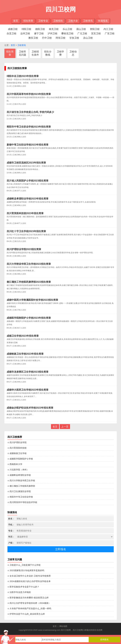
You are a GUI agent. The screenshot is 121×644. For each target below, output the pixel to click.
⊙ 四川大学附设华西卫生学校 (21, 481)
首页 (16, 21)
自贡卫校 (12, 33)
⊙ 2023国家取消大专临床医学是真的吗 (26, 570)
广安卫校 (110, 33)
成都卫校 (13, 29)
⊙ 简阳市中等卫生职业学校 (20, 497)
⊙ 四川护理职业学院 (17, 442)
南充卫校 (54, 29)
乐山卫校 (67, 29)
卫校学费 (60, 53)
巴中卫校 (47, 38)
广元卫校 (82, 33)
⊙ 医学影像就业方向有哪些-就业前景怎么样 (28, 598)
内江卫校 (108, 29)
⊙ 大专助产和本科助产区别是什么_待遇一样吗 (29, 608)
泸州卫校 (53, 33)
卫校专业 (43, 21)
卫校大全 (73, 21)
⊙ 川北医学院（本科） (18, 470)
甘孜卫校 (74, 38)
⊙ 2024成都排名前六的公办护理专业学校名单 (29, 581)
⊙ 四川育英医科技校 (17, 448)
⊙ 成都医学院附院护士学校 (20, 459)
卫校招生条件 (35, 53)
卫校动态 (73, 53)
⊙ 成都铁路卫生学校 (17, 453)
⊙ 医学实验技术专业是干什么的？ (23, 587)
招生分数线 (48, 53)
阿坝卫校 (61, 38)
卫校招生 (58, 21)
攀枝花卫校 (67, 33)
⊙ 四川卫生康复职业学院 (19, 491)
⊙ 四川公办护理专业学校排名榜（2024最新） (29, 603)
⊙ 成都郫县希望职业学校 (19, 475)
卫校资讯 (88, 21)
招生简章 (28, 21)
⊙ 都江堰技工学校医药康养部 (21, 486)
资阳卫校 (95, 29)
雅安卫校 (33, 38)
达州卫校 (25, 33)
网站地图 (63, 626)
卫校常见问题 (22, 53)
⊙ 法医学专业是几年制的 (19, 592)
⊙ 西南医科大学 (15, 464)
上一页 (65, 427)
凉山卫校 (88, 38)
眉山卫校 (81, 29)
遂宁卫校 (39, 33)
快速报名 (103, 21)
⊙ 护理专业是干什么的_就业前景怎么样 (26, 614)
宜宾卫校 (96, 33)
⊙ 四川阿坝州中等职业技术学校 (22, 502)
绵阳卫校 (26, 29)
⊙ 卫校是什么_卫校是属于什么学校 (24, 565)
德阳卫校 (40, 29)
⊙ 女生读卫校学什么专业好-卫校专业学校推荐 (29, 576)
